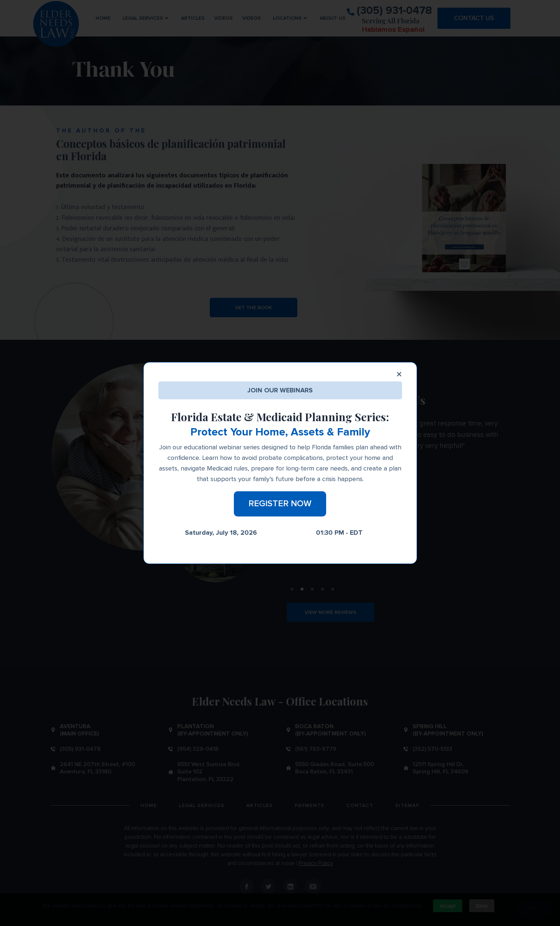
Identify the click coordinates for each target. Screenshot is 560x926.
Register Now (280, 504)
